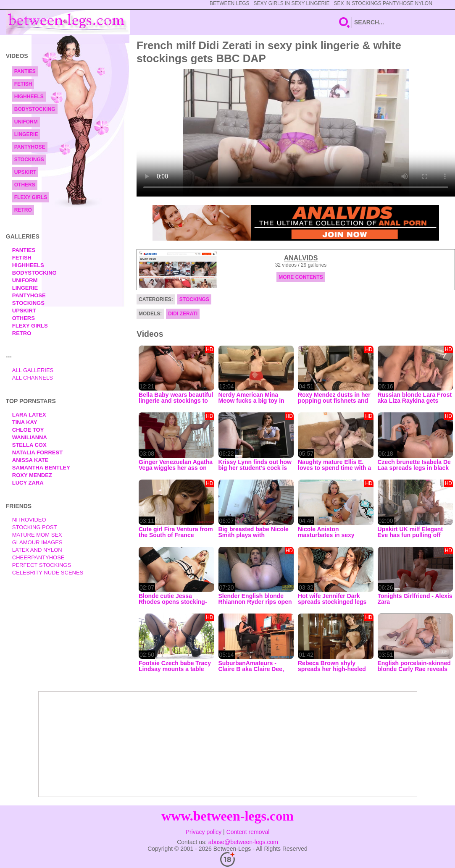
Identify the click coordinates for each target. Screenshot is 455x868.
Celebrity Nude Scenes (48, 573)
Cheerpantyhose (38, 557)
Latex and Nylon (37, 550)
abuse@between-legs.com (243, 842)
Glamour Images (37, 542)
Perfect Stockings (42, 565)
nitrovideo (29, 520)
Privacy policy (204, 832)
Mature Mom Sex (37, 535)
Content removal (248, 832)
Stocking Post (35, 527)
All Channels (33, 378)
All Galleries (33, 370)
